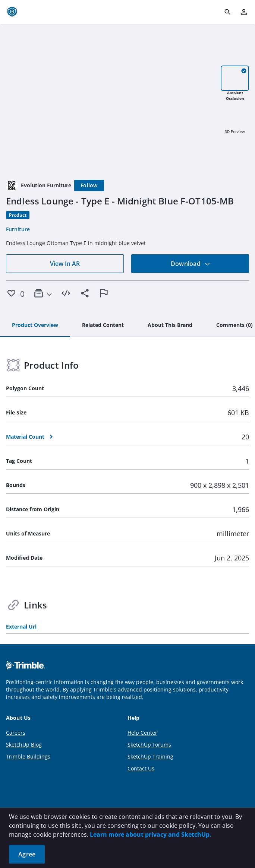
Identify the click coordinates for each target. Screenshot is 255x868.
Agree (27, 854)
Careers (16, 733)
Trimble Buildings (28, 756)
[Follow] (89, 185)
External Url (21, 627)
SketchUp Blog (24, 745)
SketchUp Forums (149, 745)
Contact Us (141, 768)
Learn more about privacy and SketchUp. (151, 834)
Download (191, 264)
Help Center (142, 733)
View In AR (65, 264)
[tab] (35, 325)
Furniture (18, 229)
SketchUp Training (150, 756)
